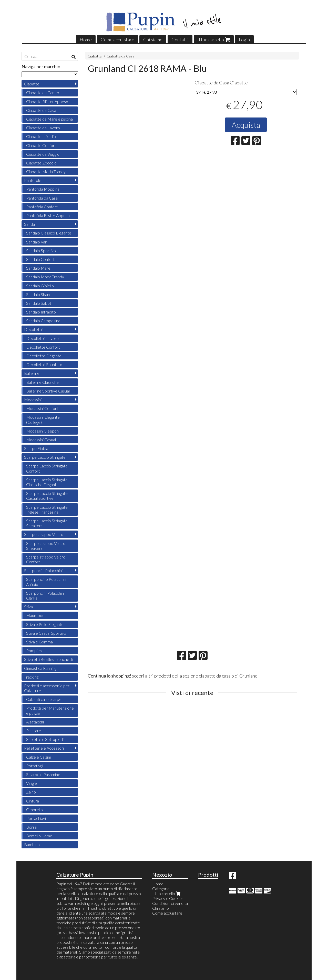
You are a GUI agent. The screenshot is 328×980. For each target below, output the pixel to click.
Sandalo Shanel (39, 294)
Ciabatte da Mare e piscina (49, 119)
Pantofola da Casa (42, 198)
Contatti (180, 40)
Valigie (32, 783)
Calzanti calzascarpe (44, 699)
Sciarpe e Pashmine (43, 774)
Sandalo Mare (38, 268)
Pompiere (35, 650)
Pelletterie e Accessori (44, 748)
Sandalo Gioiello (40, 286)
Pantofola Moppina (43, 189)
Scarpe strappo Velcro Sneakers (46, 546)
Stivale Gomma (39, 642)
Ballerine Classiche (42, 382)
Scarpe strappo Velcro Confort (46, 559)
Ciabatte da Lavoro (43, 128)
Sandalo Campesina (43, 321)
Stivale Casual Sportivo (46, 633)
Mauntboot (36, 615)
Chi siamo (153, 40)
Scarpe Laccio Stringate (45, 457)
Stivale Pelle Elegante (45, 624)
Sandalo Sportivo (41, 251)
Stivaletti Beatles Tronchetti (49, 659)
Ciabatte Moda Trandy (46, 171)
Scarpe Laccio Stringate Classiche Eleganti (47, 482)
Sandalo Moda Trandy (45, 277)
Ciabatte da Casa (121, 56)
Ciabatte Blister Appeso (47, 101)
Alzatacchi (35, 722)
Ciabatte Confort (41, 145)
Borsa (31, 827)
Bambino (32, 844)
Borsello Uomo (39, 836)
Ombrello (34, 810)
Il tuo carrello (214, 40)
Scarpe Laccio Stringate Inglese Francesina (47, 509)
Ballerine (32, 373)
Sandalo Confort (40, 259)
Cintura (33, 801)
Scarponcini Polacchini (43, 570)
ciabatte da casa (215, 676)
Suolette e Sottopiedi (45, 739)
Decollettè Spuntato (44, 364)
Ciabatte (95, 56)
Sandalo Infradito (41, 312)
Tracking (31, 677)
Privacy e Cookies (168, 898)
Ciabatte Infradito (42, 136)
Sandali (30, 224)
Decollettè (34, 329)
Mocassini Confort (42, 408)
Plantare (34, 731)
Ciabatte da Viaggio (43, 154)
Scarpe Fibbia (36, 448)
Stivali (29, 607)
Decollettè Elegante (44, 356)
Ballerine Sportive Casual (48, 391)
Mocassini (33, 400)
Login (244, 40)
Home (86, 40)
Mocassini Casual (41, 440)
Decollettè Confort (43, 347)
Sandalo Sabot (39, 303)
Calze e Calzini (38, 757)
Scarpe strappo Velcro (44, 534)
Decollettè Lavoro (42, 338)
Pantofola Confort (42, 207)
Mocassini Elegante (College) (43, 419)
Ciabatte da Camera (44, 92)
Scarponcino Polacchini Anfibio (46, 582)
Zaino (31, 792)
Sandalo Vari (37, 242)
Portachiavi (36, 818)
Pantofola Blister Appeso (48, 215)
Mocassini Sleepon (42, 431)
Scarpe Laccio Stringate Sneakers (47, 523)
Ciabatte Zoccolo (41, 163)
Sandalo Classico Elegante (49, 233)
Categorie (161, 889)
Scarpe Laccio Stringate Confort (47, 468)
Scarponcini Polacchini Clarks (45, 595)
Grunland (248, 676)
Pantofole (33, 180)
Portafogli (35, 766)
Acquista (246, 125)
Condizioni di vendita (170, 903)
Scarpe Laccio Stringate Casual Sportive (47, 496)
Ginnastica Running (40, 668)
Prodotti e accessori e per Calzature (47, 688)
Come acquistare (117, 40)
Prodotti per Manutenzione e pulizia (50, 710)
